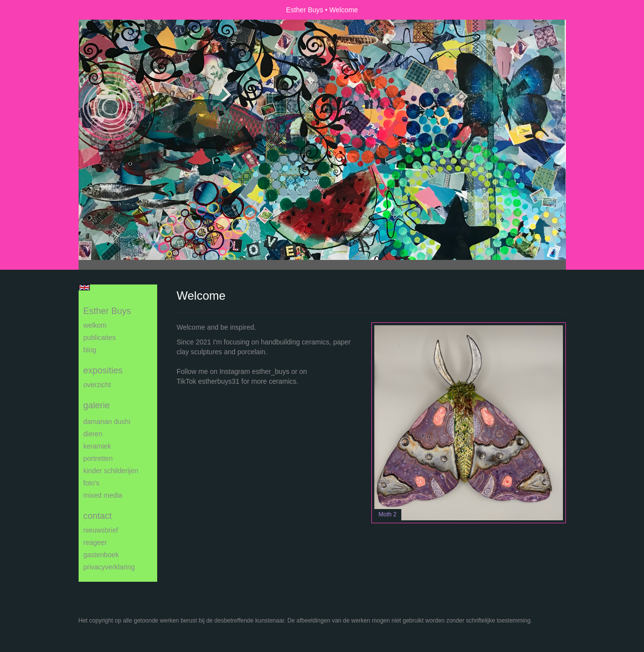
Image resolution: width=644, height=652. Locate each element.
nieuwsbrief (101, 530)
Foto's (92, 483)
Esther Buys (304, 10)
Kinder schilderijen (111, 471)
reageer (95, 542)
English (84, 287)
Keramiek (98, 446)
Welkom (95, 325)
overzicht (97, 385)
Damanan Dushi (107, 422)
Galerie (97, 405)
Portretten (98, 458)
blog (90, 350)
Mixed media (103, 495)
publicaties (100, 338)
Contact (98, 516)
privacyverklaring (109, 567)
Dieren (93, 434)
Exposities (103, 370)
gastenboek (101, 555)
